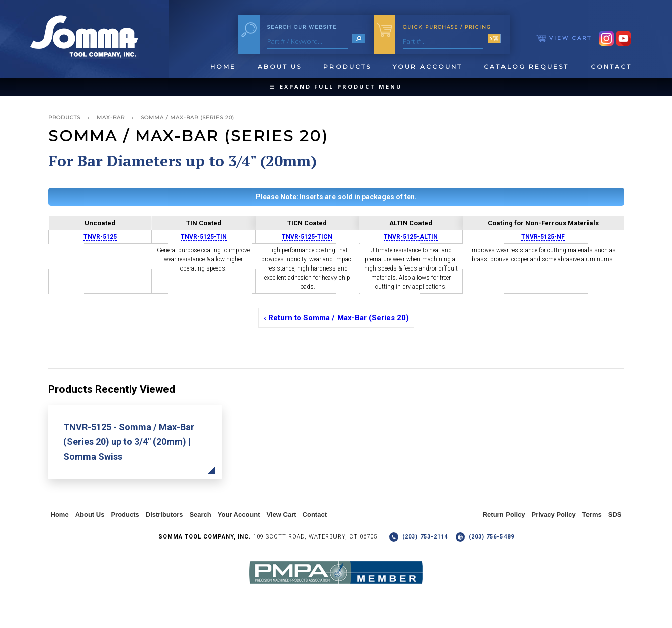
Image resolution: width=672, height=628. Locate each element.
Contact (611, 67)
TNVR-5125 (100, 237)
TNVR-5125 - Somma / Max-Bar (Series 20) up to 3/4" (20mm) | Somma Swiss (129, 442)
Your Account (428, 67)
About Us (280, 67)
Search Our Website (302, 27)
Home (223, 67)
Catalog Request (526, 67)
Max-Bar (111, 117)
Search (200, 515)
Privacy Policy (554, 515)
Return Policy (504, 515)
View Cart (564, 38)
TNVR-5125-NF (543, 237)
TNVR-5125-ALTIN (411, 237)
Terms (592, 515)
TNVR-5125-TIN (204, 237)
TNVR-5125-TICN (307, 237)
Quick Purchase (447, 27)
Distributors (164, 515)
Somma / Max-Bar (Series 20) (188, 117)
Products (347, 67)
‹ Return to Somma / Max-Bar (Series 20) (336, 318)
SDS (615, 515)
